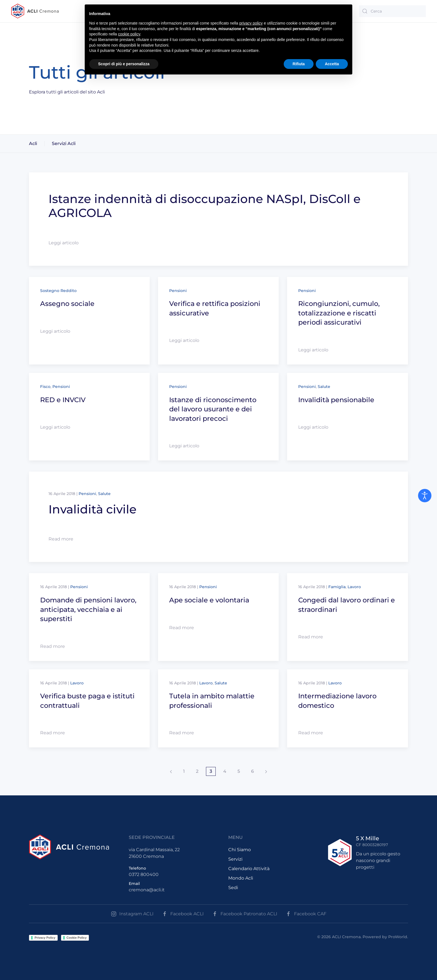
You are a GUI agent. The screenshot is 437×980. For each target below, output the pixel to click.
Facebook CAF (306, 914)
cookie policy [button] (129, 34)
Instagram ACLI (132, 914)
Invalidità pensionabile (336, 400)
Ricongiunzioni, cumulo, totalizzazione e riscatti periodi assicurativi (339, 313)
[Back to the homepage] (35, 11)
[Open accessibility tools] (425, 496)
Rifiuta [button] (299, 64)
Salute (324, 387)
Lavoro (354, 587)
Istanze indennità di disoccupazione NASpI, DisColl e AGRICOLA (205, 206)
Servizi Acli (64, 143)
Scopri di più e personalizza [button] (124, 64)
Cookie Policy (77, 938)
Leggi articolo (64, 243)
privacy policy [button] (251, 23)
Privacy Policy (45, 938)
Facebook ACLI (183, 914)
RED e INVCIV (63, 400)
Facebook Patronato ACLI (245, 914)
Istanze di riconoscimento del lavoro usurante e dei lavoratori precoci (213, 409)
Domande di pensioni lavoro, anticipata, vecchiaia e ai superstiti (88, 609)
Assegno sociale (67, 304)
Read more (61, 539)
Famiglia (337, 587)
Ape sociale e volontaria (209, 600)
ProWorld (398, 937)
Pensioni (178, 291)
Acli (33, 143)
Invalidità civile (93, 509)
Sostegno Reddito (58, 291)
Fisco (45, 387)
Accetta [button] (332, 64)
